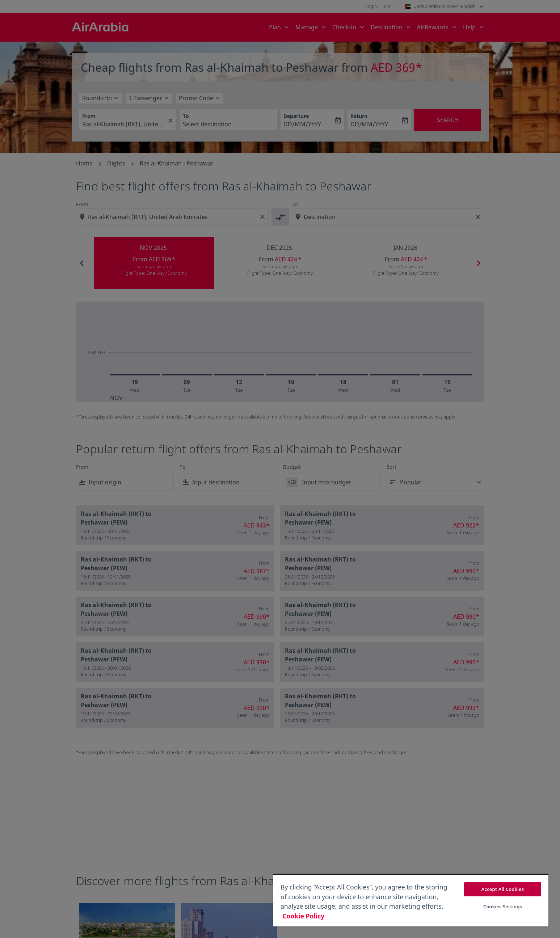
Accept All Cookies (503, 889)
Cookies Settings (503, 907)
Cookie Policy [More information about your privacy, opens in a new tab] (303, 916)
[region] (411, 900)
